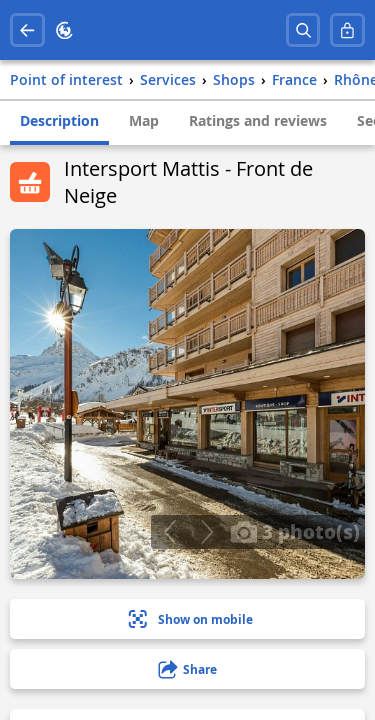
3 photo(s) (295, 531)
